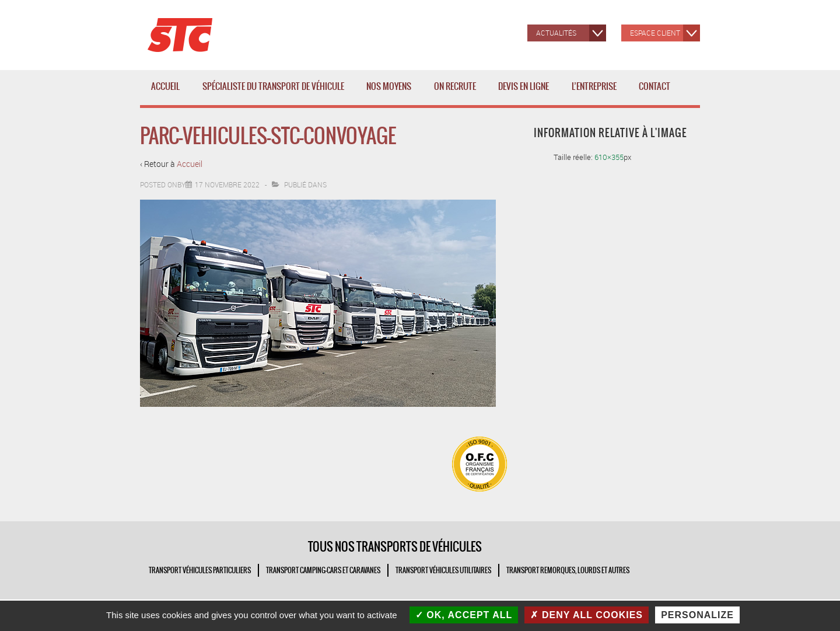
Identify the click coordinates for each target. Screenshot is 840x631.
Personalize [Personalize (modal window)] (697, 615)
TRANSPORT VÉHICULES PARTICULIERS (200, 570)
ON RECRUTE (455, 86)
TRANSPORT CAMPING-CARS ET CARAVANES (323, 570)
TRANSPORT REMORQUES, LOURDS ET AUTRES (568, 570)
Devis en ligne (524, 86)
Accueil (165, 86)
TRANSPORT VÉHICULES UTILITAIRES (443, 570)
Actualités (556, 33)
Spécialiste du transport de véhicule (276, 93)
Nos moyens (391, 93)
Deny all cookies (587, 615)
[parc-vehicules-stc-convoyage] (227, 184)
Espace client (655, 33)
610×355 (609, 157)
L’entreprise (596, 93)
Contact (654, 86)
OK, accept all (464, 615)
